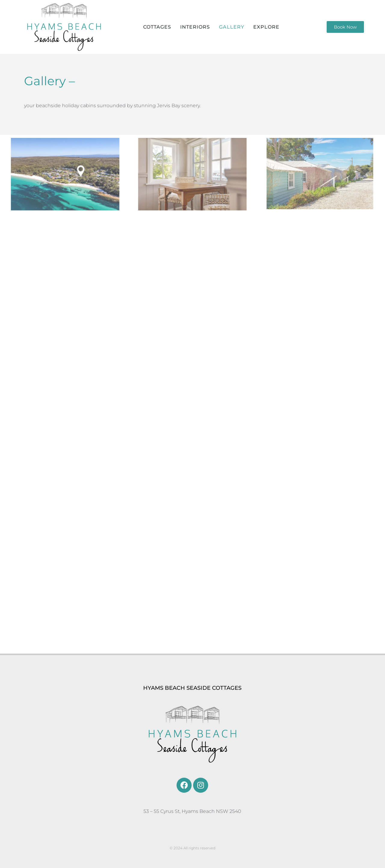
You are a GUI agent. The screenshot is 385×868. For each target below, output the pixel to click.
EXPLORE (266, 27)
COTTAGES (157, 27)
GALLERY (232, 27)
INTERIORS (195, 27)
